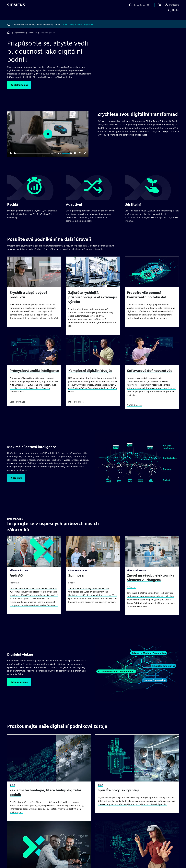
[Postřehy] (33, 33)
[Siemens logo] (16, 6)
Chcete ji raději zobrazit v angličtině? (78, 24)
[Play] (11, 153)
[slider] (32, 153)
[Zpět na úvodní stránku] (9, 33)
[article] (34, 292)
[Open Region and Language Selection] (139, 6)
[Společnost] (20, 33)
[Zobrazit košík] (160, 6)
